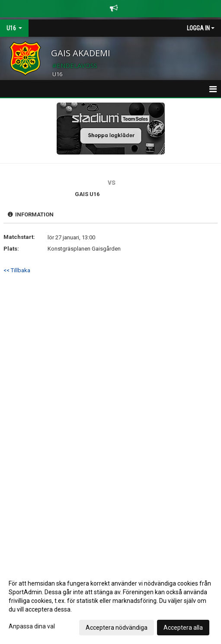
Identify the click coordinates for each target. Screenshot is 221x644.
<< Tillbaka (17, 270)
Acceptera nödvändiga (117, 628)
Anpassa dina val (32, 626)
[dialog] (110, 605)
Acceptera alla (183, 628)
